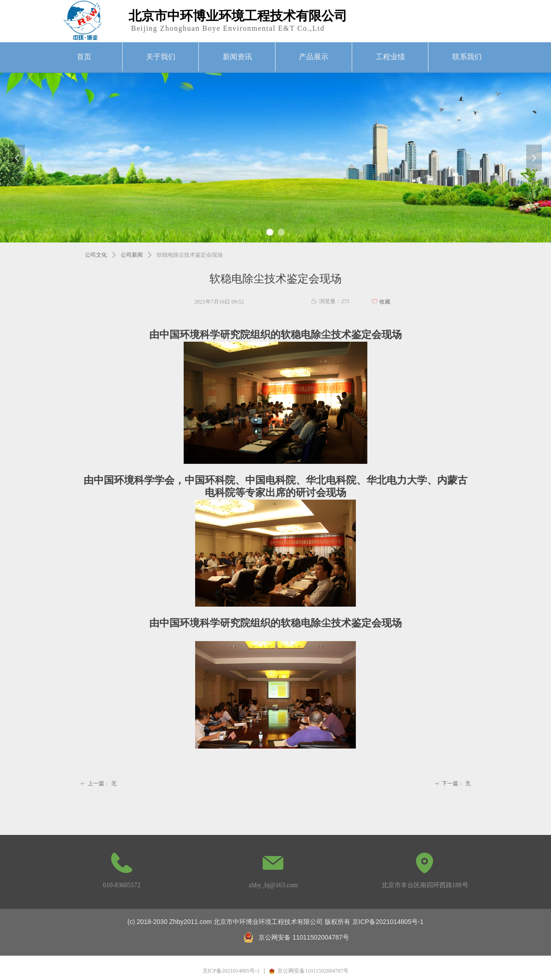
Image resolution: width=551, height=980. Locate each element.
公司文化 (96, 255)
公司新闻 (132, 255)
